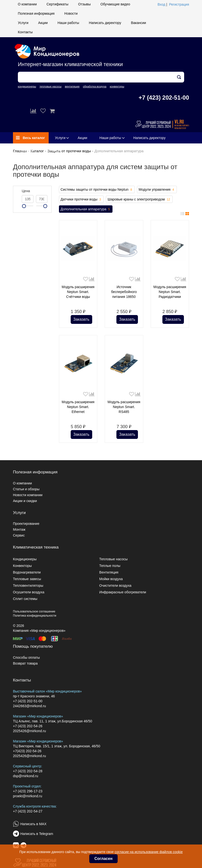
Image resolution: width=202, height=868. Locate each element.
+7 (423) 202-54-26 (28, 726)
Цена (26, 191)
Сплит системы (25, 599)
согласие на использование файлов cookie (149, 852)
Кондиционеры (25, 559)
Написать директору (105, 23)
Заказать (81, 319)
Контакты (25, 32)
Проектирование (26, 524)
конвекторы (117, 86)
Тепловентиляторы (28, 586)
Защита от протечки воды (69, 151)
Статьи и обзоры (26, 489)
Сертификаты (57, 4)
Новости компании (28, 495)
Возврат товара (25, 663)
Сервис (19, 535)
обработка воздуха (95, 86)
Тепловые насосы (113, 559)
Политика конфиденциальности (35, 616)
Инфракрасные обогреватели (123, 592)
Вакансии (138, 23)
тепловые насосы (50, 86)
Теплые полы (110, 566)
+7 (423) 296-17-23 (28, 791)
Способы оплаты (26, 657)
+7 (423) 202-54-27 (28, 811)
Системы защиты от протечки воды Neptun (97, 190)
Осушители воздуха (29, 592)
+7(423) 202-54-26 (27, 751)
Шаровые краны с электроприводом (139, 199)
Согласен (103, 859)
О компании (27, 4)
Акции (43, 23)
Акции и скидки (25, 501)
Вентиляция (109, 572)
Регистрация (179, 4)
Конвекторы (22, 566)
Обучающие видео (115, 4)
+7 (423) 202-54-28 (28, 771)
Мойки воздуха (111, 579)
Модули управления (157, 190)
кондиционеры (27, 86)
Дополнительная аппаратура (86, 209)
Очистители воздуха (115, 586)
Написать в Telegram (37, 834)
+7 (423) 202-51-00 (164, 98)
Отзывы (84, 4)
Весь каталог (30, 138)
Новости (71, 13)
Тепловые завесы (27, 579)
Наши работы (68, 23)
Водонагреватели (27, 572)
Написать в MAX (33, 824)
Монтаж (19, 529)
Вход (161, 4)
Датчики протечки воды (81, 199)
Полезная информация (36, 13)
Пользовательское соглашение (34, 611)
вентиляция (72, 86)
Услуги (23, 23)
